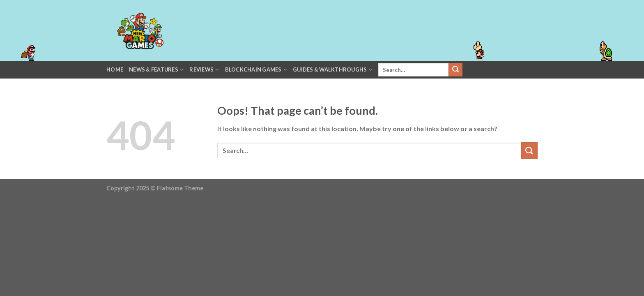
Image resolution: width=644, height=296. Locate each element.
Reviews (204, 70)
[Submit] (455, 70)
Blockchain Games (256, 70)
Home (115, 69)
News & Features (156, 70)
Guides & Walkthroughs (333, 70)
